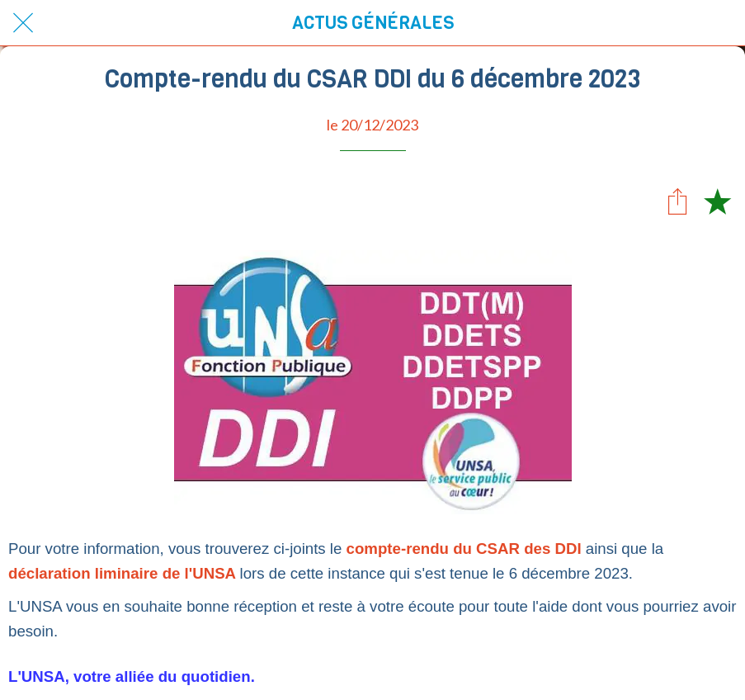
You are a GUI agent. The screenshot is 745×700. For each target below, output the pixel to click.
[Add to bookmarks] (717, 201)
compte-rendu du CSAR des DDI (464, 549)
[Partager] (677, 201)
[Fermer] (23, 23)
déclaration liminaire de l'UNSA (124, 573)
